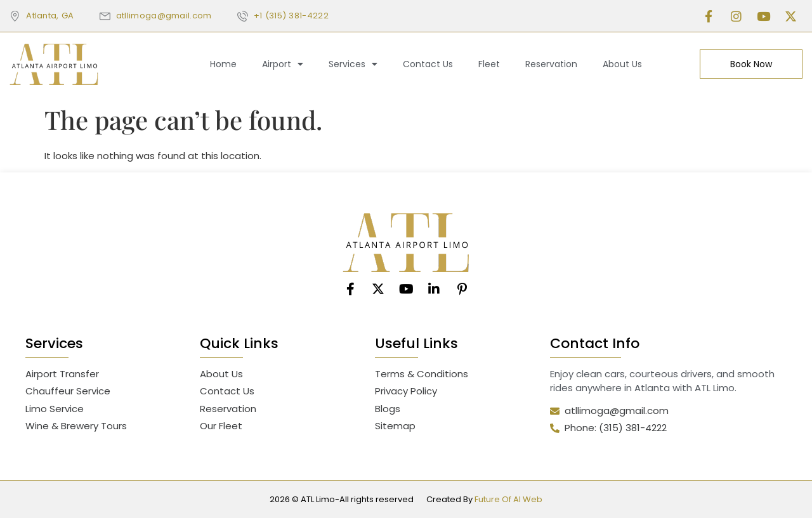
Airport (283, 64)
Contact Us (428, 64)
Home (223, 64)
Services (353, 64)
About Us (622, 64)
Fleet (489, 64)
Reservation (551, 64)
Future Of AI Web (508, 499)
